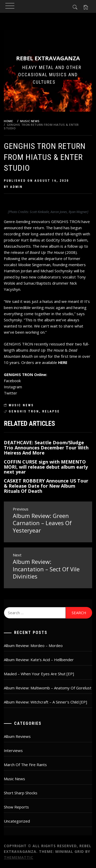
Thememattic (19, 857)
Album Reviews (17, 736)
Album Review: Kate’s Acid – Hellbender (39, 660)
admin (17, 187)
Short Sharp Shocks (21, 793)
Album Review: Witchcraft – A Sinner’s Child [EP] (45, 702)
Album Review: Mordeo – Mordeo (33, 645)
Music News (21, 405)
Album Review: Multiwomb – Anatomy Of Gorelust (48, 688)
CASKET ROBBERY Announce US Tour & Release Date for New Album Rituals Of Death (46, 486)
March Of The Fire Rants (25, 765)
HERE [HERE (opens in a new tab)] (63, 362)
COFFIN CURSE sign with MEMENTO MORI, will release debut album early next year (46, 467)
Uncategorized (17, 821)
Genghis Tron (24, 411)
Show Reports (16, 807)
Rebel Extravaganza (48, 58)
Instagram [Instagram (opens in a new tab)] (13, 387)
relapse (51, 411)
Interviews (13, 750)
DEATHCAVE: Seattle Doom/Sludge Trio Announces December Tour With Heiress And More (46, 448)
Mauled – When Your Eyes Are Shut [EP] (39, 674)
